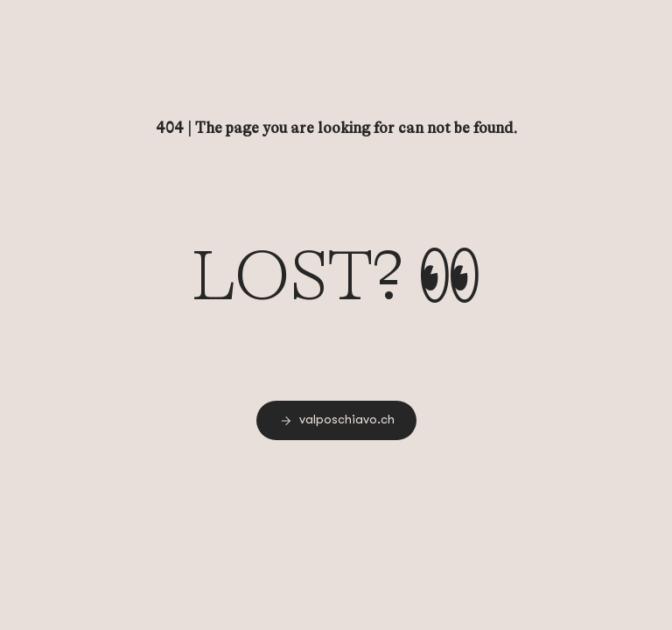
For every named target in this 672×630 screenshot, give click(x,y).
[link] (336, 420)
